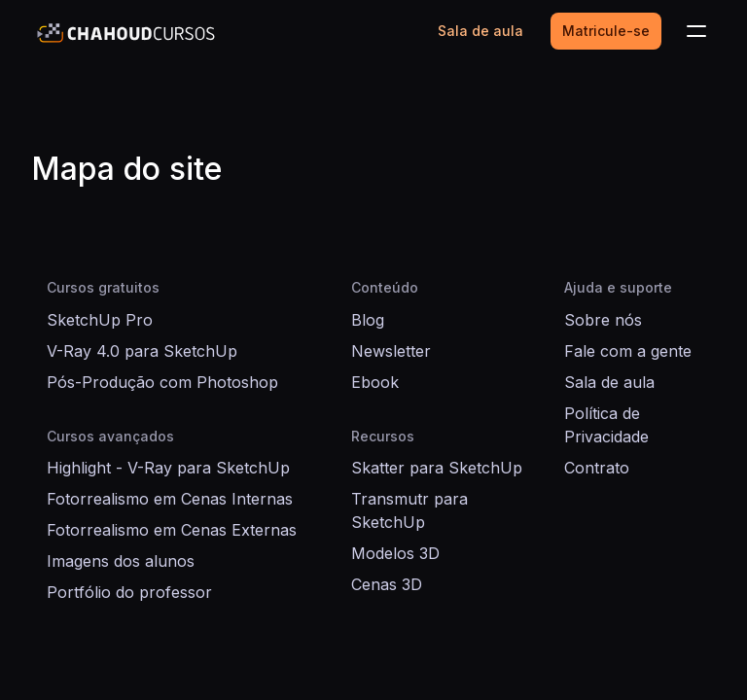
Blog (368, 320)
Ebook (375, 382)
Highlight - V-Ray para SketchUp (168, 468)
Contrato (597, 468)
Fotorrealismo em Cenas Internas (170, 499)
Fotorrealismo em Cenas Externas (172, 530)
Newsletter (391, 351)
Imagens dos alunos (121, 561)
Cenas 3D (387, 584)
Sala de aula (609, 382)
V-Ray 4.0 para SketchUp (142, 351)
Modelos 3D (395, 553)
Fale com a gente (628, 351)
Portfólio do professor (129, 592)
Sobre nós (603, 320)
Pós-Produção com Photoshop (162, 382)
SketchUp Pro (100, 320)
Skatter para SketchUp (437, 468)
